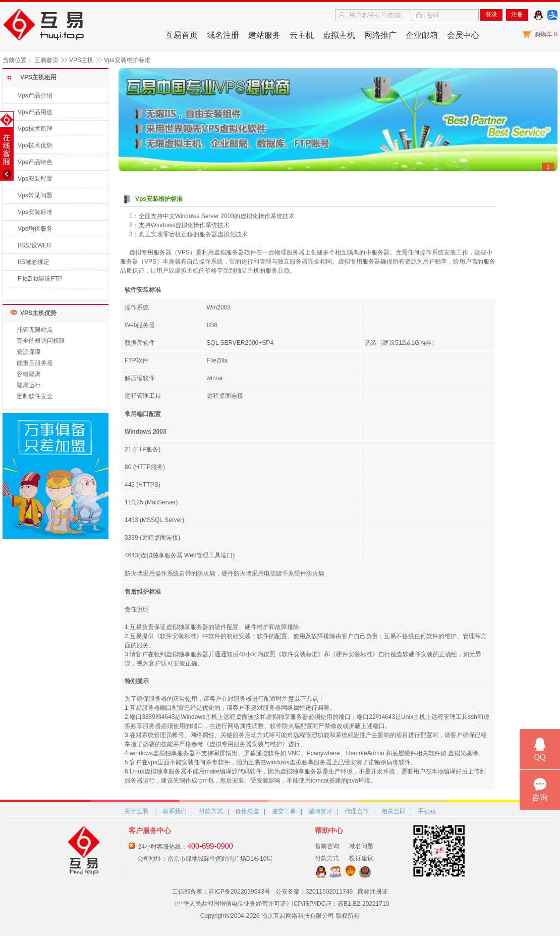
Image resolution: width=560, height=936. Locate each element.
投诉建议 (361, 858)
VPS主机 (81, 60)
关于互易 (136, 811)
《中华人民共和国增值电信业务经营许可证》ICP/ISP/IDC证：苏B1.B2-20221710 (280, 904)
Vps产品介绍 (35, 95)
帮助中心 (329, 830)
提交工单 (284, 811)
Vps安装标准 (35, 212)
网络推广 (380, 35)
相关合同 (394, 811)
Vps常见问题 (35, 195)
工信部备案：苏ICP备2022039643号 (221, 892)
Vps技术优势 (35, 145)
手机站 (427, 811)
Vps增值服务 (35, 229)
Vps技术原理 (35, 129)
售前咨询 (327, 846)
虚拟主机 (339, 35)
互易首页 (182, 35)
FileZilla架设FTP (40, 279)
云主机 (302, 35)
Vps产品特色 (35, 162)
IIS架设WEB (34, 245)
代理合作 (357, 811)
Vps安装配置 (35, 179)
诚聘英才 (320, 811)
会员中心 (463, 35)
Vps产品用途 (35, 112)
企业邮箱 (422, 35)
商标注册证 (373, 892)
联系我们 (175, 811)
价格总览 (247, 811)
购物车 (546, 34)
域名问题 (361, 846)
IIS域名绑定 (34, 262)
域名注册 (223, 35)
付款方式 (211, 811)
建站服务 (264, 35)
